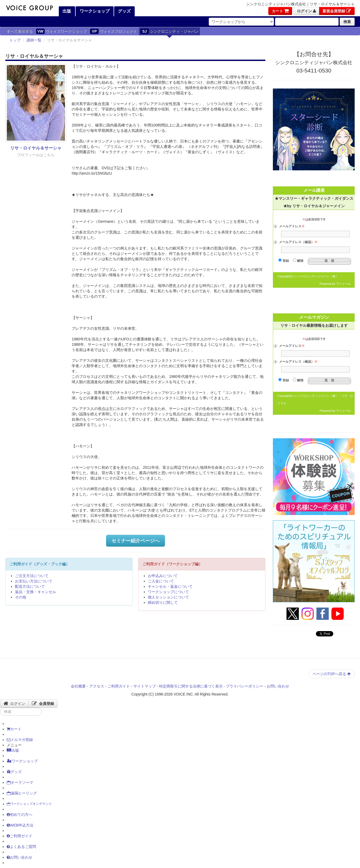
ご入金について (161, 581)
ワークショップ (94, 11)
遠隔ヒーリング (22, 793)
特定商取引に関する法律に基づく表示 (191, 686)
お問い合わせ (278, 686)
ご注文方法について (32, 576)
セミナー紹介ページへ (136, 541)
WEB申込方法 (20, 825)
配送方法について (30, 586)
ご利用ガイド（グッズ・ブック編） (40, 564)
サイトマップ (145, 686)
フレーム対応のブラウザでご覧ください (314, 239)
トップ (15, 40)
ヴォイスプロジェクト (114, 31)
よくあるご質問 (21, 847)
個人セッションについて (168, 597)
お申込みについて (163, 576)
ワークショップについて (168, 592)
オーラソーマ (20, 782)
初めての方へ (20, 815)
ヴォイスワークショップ (61, 31)
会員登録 (43, 704)
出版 (66, 11)
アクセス (97, 686)
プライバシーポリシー (245, 686)
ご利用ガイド (119, 686)
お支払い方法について (34, 581)
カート (280, 11)
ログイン (306, 11)
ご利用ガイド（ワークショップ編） (172, 564)
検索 (347, 22)
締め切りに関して (163, 602)
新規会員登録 (337, 11)
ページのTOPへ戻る (332, 674)
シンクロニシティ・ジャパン (169, 31)
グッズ (124, 11)
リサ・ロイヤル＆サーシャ (36, 148)
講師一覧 (34, 40)
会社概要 (78, 686)
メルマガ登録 (20, 740)
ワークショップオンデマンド (29, 804)
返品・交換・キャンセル (36, 592)
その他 (21, 597)
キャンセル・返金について (170, 586)
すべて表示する (20, 31)
